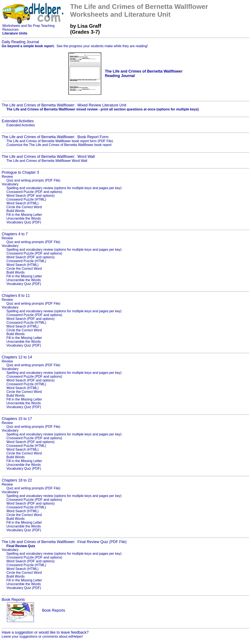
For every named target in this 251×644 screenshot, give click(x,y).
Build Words (15, 211)
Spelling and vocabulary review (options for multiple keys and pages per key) (64, 188)
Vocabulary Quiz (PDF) (24, 222)
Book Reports (53, 610)
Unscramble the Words (24, 218)
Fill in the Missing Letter (24, 215)
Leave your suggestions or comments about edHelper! (42, 636)
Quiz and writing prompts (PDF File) (33, 180)
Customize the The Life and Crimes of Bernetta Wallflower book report (59, 145)
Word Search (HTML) (22, 203)
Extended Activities (21, 125)
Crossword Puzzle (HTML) (26, 199)
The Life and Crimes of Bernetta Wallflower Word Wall (47, 161)
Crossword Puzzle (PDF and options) (34, 192)
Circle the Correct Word (24, 207)
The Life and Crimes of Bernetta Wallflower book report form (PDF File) (60, 141)
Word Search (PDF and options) (30, 196)
